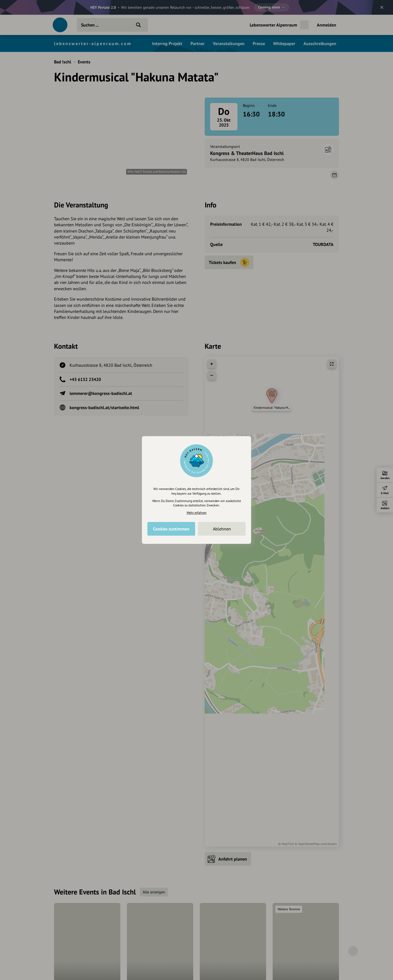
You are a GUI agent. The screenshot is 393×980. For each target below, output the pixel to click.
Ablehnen (222, 529)
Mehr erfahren (197, 513)
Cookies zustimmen (171, 529)
